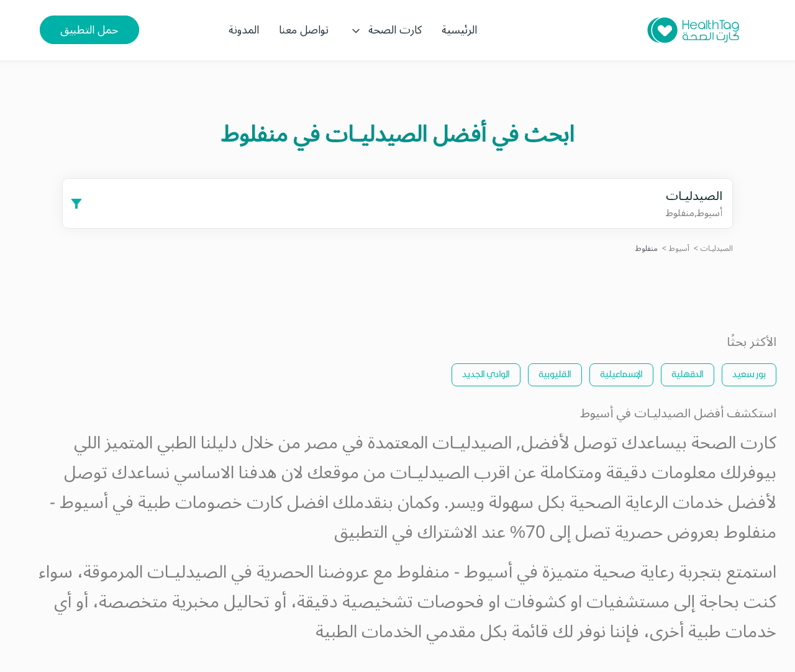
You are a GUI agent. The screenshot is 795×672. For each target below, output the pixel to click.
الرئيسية (459, 30)
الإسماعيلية (621, 374)
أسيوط (679, 249)
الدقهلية (688, 374)
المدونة (244, 30)
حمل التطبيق (89, 30)
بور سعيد (749, 374)
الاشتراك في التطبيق (406, 533)
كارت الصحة (385, 30)
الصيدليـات (717, 249)
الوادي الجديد (486, 374)
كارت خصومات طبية (210, 503)
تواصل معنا (304, 30)
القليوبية (555, 374)
